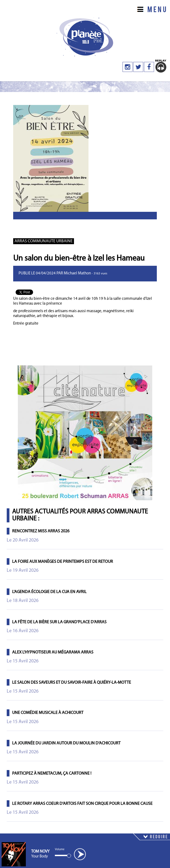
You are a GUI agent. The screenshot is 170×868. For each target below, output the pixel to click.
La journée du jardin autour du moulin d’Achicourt (66, 743)
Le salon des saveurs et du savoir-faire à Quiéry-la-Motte (72, 683)
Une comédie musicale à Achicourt (48, 713)
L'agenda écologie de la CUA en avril (49, 592)
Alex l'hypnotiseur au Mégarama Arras (53, 652)
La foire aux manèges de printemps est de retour (63, 562)
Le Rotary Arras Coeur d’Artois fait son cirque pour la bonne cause (82, 804)
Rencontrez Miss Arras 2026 (41, 531)
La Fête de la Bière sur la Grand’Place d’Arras (59, 622)
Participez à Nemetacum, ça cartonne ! (52, 774)
